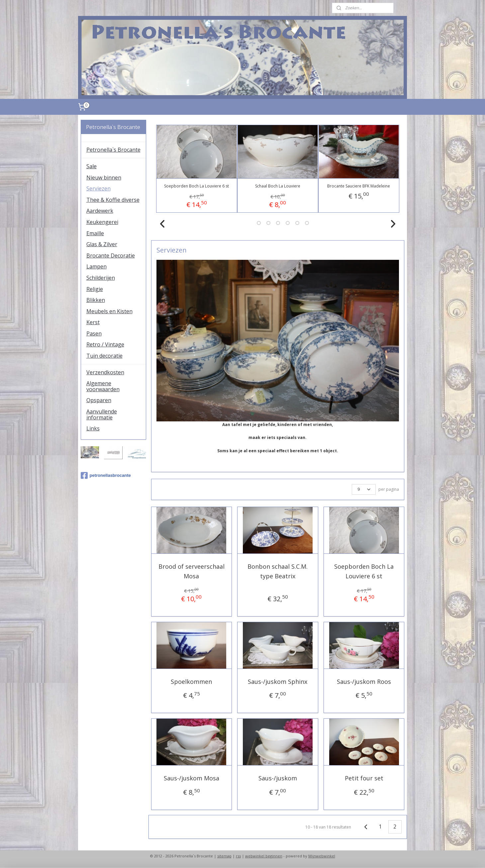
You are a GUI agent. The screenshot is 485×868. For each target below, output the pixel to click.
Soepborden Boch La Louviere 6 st (196, 186)
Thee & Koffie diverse (113, 200)
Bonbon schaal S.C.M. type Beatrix (278, 571)
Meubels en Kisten (109, 311)
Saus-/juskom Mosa (192, 778)
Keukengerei (102, 222)
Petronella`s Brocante (113, 150)
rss (238, 856)
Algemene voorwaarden (103, 386)
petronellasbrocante (106, 475)
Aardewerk (100, 211)
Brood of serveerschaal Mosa (192, 571)
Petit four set (364, 778)
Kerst (93, 322)
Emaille (95, 233)
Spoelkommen (191, 682)
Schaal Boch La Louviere (278, 186)
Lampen (97, 266)
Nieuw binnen (104, 178)
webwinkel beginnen (264, 856)
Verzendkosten (105, 372)
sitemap (224, 856)
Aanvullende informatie (102, 414)
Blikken (96, 300)
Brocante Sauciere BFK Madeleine (359, 186)
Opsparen (99, 400)
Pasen (94, 333)
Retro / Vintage (105, 344)
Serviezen (98, 188)
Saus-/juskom (278, 778)
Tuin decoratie (104, 356)
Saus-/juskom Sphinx (278, 682)
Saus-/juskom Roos (364, 682)
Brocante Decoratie (111, 255)
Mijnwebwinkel (322, 856)
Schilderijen (101, 278)
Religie (95, 289)
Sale (92, 166)
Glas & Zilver (102, 244)
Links (93, 428)
